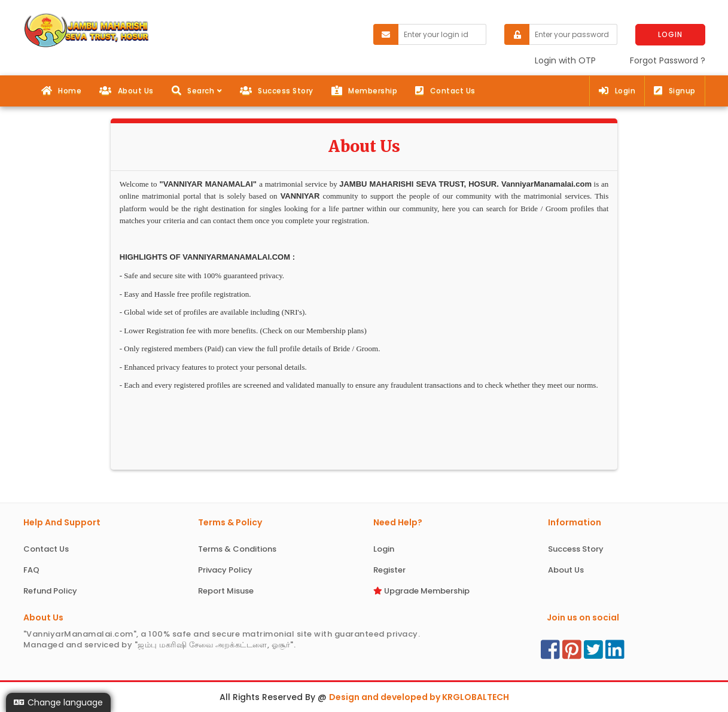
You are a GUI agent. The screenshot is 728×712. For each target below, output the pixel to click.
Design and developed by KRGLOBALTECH (419, 697)
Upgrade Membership (421, 591)
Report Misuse (226, 591)
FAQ (31, 570)
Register (389, 570)
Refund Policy (50, 591)
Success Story (277, 91)
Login (617, 91)
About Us (127, 91)
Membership (365, 91)
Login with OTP (565, 60)
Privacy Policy (225, 570)
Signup (675, 91)
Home (62, 91)
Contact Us (445, 91)
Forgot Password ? (668, 60)
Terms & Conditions (237, 549)
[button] (197, 91)
